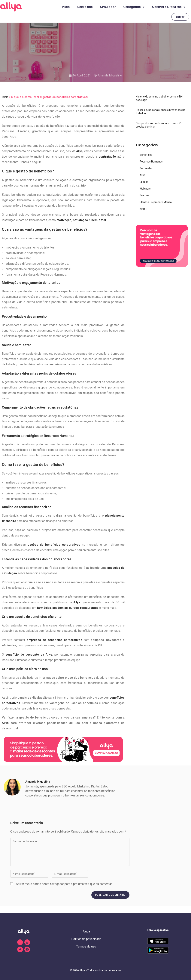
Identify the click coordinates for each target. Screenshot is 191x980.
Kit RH (143, 209)
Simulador (108, 7)
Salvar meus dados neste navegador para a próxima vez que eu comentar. (64, 884)
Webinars (145, 189)
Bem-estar (146, 168)
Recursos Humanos (151, 162)
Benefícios (146, 155)
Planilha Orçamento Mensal (156, 202)
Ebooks (144, 182)
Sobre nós (85, 7)
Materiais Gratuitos (169, 7)
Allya (79, 151)
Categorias (134, 7)
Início (66, 7)
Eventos (144, 195)
